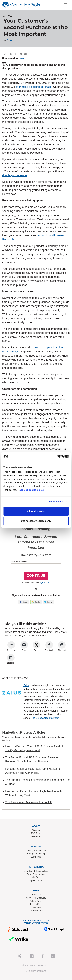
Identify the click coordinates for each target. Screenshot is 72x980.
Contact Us (36, 895)
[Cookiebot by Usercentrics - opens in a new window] (55, 457)
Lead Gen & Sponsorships (36, 871)
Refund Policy (36, 901)
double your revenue (15, 175)
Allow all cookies (36, 511)
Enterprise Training (36, 854)
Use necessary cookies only (36, 521)
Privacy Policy (36, 907)
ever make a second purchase (34, 87)
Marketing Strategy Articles (24, 732)
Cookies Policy (36, 910)
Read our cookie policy (31, 490)
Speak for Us (36, 880)
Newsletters (36, 836)
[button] (24, 602)
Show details (56, 501)
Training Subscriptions (36, 851)
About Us (36, 830)
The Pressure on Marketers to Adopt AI (29, 802)
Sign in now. (45, 582)
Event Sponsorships (36, 874)
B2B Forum (36, 857)
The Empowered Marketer (45, 718)
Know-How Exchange (36, 898)
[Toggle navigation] (66, 5)
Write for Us (36, 877)
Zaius (9, 40)
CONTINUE (36, 576)
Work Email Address (19, 562)
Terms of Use (36, 904)
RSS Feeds (36, 833)
